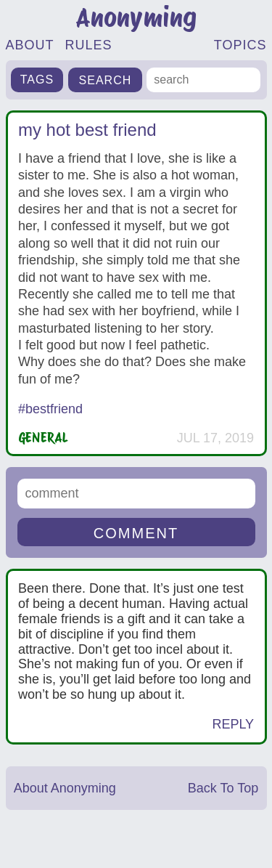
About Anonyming (65, 788)
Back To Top (223, 788)
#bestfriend (50, 409)
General (43, 438)
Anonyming (136, 18)
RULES (89, 45)
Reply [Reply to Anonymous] (233, 724)
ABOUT (30, 45)
